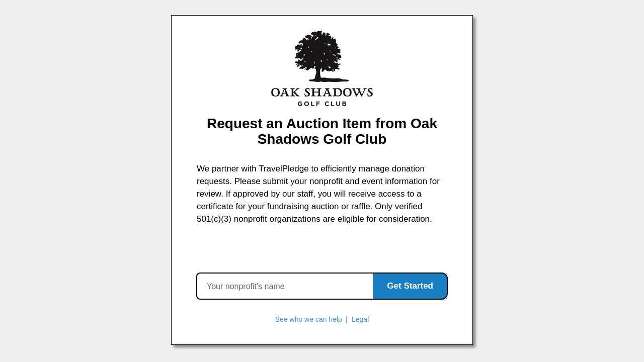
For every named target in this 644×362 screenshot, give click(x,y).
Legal (360, 319)
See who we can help (309, 319)
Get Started (410, 286)
